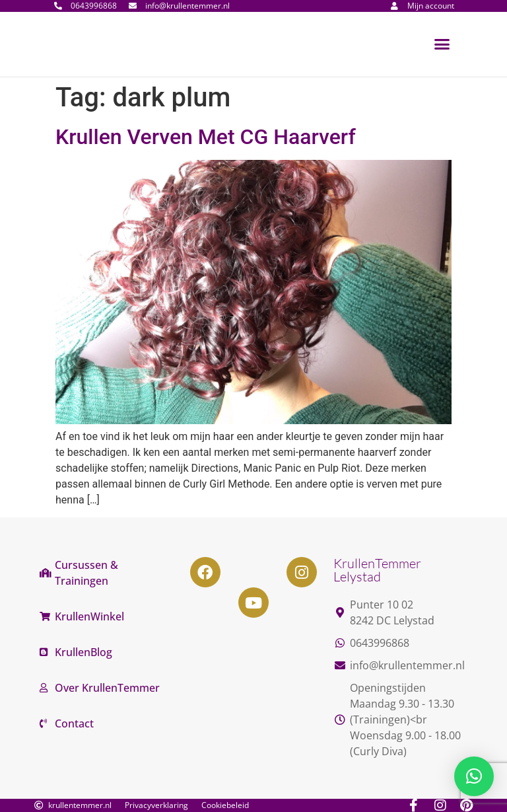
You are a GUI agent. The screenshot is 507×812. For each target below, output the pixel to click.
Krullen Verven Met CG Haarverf (206, 137)
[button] (442, 44)
